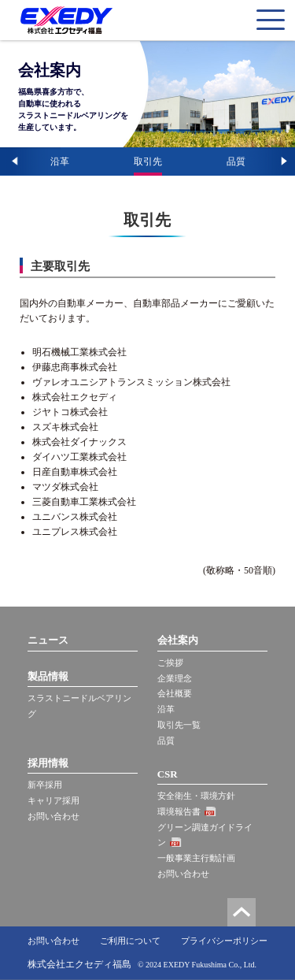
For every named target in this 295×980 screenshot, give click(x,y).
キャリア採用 (53, 800)
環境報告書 (179, 811)
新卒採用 (45, 785)
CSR (168, 774)
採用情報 (48, 763)
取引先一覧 (179, 725)
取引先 (148, 161)
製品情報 (48, 676)
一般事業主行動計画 (196, 858)
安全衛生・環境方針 (196, 796)
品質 (236, 161)
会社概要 (175, 693)
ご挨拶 (170, 663)
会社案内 (178, 640)
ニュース (48, 640)
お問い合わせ (53, 816)
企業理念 (175, 678)
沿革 (60, 161)
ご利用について (130, 941)
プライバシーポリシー (224, 941)
